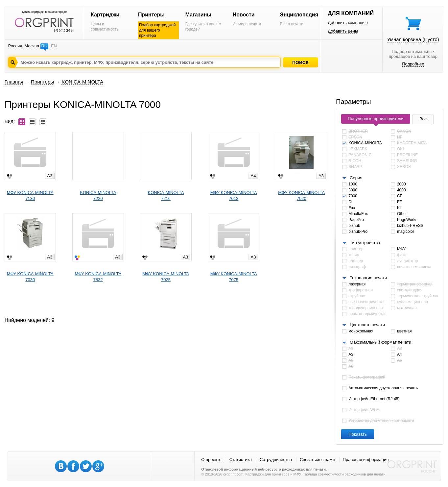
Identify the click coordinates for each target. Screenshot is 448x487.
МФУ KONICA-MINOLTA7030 (30, 277)
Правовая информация (366, 460)
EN (54, 46)
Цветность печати (367, 325)
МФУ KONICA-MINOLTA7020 (301, 195)
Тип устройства (365, 243)
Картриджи (105, 15)
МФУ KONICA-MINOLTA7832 (98, 277)
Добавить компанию (348, 23)
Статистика (241, 460)
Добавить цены (343, 31)
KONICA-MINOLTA (82, 82)
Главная (14, 82)
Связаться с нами (317, 460)
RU (44, 46)
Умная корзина (413, 39)
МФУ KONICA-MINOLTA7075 (234, 277)
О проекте (211, 460)
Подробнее (413, 64)
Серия (356, 178)
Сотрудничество (276, 460)
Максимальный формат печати (380, 342)
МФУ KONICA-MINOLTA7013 (234, 195)
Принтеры (151, 15)
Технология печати (368, 278)
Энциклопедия (299, 15)
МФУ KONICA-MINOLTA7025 (166, 277)
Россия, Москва (24, 46)
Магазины (198, 15)
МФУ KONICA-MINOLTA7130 (30, 195)
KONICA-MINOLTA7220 (98, 195)
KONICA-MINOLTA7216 (166, 195)
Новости (244, 15)
